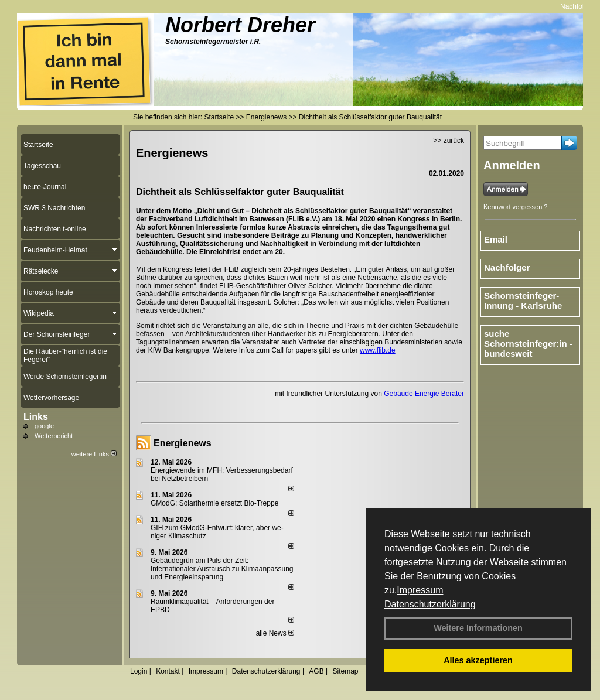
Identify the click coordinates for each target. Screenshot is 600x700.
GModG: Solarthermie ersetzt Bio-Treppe (214, 503)
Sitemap (345, 671)
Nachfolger (507, 267)
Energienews (183, 443)
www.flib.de (378, 350)
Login (139, 671)
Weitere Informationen (478, 628)
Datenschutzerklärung (430, 604)
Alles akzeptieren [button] (478, 660)
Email (496, 239)
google (44, 426)
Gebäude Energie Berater (424, 394)
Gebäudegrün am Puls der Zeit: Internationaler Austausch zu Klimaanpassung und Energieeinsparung (222, 569)
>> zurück (449, 141)
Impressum (420, 590)
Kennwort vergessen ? (515, 207)
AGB (316, 671)
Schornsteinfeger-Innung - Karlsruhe (523, 301)
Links (36, 417)
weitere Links (94, 454)
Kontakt (168, 671)
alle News (275, 633)
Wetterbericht (54, 436)
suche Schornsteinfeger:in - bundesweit (528, 344)
